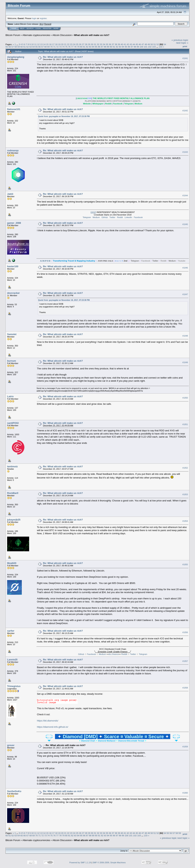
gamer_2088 (14, 223)
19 (59, 44)
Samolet (12, 334)
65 (37, 47)
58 (16, 47)
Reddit (120, 217)
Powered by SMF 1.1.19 (80, 862)
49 (149, 44)
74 (63, 47)
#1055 (185, 564)
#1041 (185, 58)
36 (110, 44)
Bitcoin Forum (13, 35)
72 (57, 47)
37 (113, 44)
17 (53, 44)
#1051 (185, 424)
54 (165, 44)
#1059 (185, 747)
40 (122, 44)
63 (31, 47)
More (56, 28)
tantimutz (12, 466)
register (43, 18)
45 (137, 44)
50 (152, 44)
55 (7, 47)
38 (116, 44)
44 (134, 44)
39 (119, 44)
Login (38, 28)
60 (22, 47)
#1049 (185, 362)
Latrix (10, 396)
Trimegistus (14, 686)
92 (117, 47)
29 (89, 44)
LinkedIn (128, 217)
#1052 (185, 468)
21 (65, 44)
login (34, 18)
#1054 (185, 521)
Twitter (112, 217)
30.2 (41, 24)
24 (74, 44)
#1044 (185, 195)
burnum (12, 361)
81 (84, 47)
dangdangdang (16, 57)
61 (25, 47)
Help (22, 28)
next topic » (182, 43)
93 (120, 47)
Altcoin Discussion (62, 35)
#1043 (185, 152)
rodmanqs (13, 150)
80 (81, 47)
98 (135, 47)
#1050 (185, 398)
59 (19, 47)
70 (51, 47)
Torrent (48, 24)
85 (96, 47)
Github (81, 654)
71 (54, 47)
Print (185, 46)
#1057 (185, 661)
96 (129, 47)
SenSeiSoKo (14, 791)
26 (80, 44)
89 (108, 47)
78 (75, 47)
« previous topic (180, 40)
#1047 (185, 294)
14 (44, 44)
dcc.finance (114, 654)
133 (161, 47)
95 (126, 47)
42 (128, 44)
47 (143, 44)
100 (141, 47)
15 (47, 44)
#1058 (185, 688)
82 (87, 47)
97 (132, 47)
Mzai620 (12, 563)
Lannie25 (12, 660)
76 (69, 47)
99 (138, 47)
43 (131, 44)
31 (95, 44)
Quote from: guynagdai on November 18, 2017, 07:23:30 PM (64, 116)
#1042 (185, 111)
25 (77, 44)
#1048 (185, 336)
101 (146, 47)
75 (66, 47)
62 (28, 47)
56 (10, 47)
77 (72, 47)
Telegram (87, 217)
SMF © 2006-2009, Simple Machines (109, 862)
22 (68, 44)
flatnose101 (14, 109)
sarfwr (11, 631)
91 (114, 47)
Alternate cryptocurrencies (36, 35)
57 (13, 47)
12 (38, 44)
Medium (96, 217)
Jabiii (10, 194)
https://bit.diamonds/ (47, 721)
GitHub (105, 217)
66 (39, 47)
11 (35, 44)
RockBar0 (13, 493)
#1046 (185, 268)
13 (41, 44)
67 (42, 47)
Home (14, 28)
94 (123, 47)
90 (111, 47)
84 (93, 47)
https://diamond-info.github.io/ (53, 727)
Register (47, 28)
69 (48, 47)
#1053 (185, 494)
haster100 (13, 266)
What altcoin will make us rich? (92, 35)
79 (78, 47)
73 (60, 47)
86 (99, 47)
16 (50, 44)
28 (86, 44)
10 (33, 44)
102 (150, 47)
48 (146, 44)
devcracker (13, 293)
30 (92, 44)
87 (102, 47)
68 (45, 47)
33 (101, 44)
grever (11, 745)
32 (98, 44)
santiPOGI (13, 423)
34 (104, 44)
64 (33, 47)
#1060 (185, 793)
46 (140, 44)
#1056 (185, 632)
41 (125, 44)
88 (105, 47)
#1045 (185, 224)
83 (90, 47)
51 (155, 44)
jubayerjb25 (14, 520)
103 (154, 47)
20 (62, 44)
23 (71, 44)
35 (107, 44)
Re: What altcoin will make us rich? (63, 57)
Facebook (138, 217)
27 (83, 44)
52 (158, 44)
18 (56, 44)
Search (30, 28)
